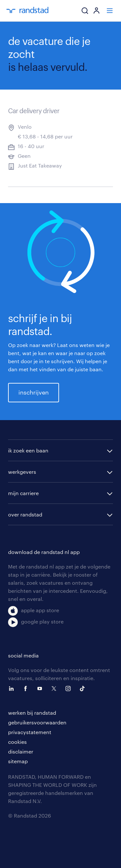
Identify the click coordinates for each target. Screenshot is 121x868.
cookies (17, 742)
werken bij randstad (32, 713)
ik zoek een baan (28, 450)
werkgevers (22, 472)
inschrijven (34, 392)
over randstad (25, 514)
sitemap (18, 761)
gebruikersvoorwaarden (37, 722)
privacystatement (30, 732)
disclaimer (21, 751)
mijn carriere (23, 493)
